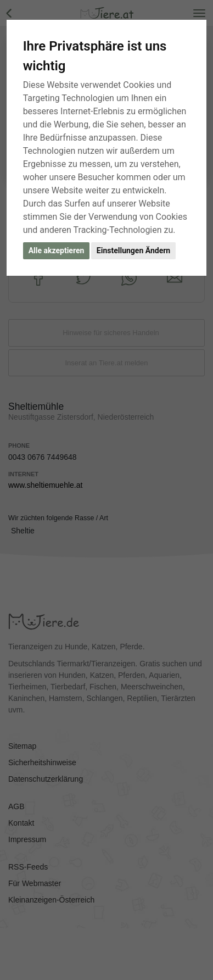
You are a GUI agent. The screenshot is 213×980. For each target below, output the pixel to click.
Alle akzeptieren (57, 250)
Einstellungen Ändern (133, 250)
